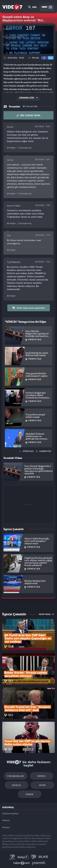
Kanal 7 (12, 857)
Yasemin (39, 863)
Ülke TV (43, 857)
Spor (42, 785)
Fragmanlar (16, 776)
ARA (32, 7)
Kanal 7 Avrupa (34, 857)
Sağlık (16, 785)
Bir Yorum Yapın (28, 116)
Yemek (30, 794)
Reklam (6, 820)
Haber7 (22, 863)
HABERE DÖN (44, 451)
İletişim (6, 827)
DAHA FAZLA (46, 614)
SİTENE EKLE (27, 451)
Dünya (41, 776)
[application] (28, 40)
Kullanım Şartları (10, 813)
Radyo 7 (23, 857)
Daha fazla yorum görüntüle (28, 308)
